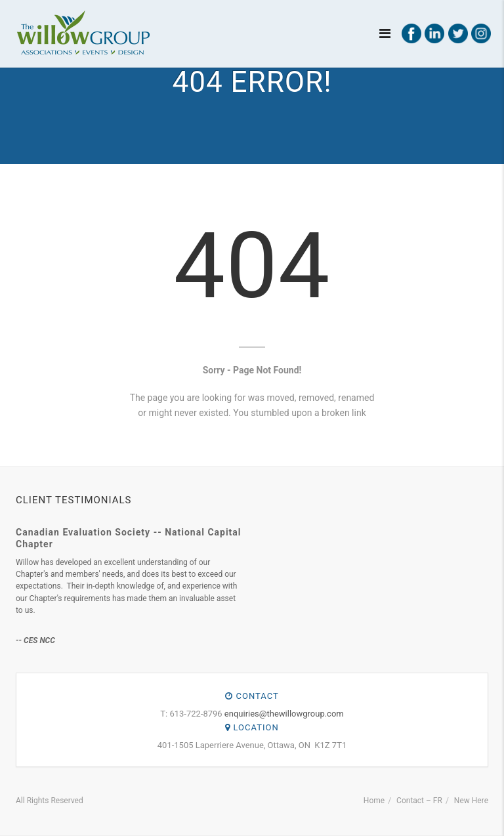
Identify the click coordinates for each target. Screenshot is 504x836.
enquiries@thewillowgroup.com (284, 714)
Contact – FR (419, 801)
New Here (471, 801)
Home (374, 801)
